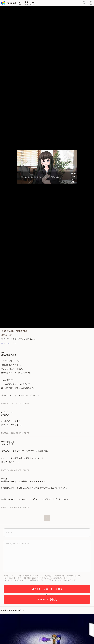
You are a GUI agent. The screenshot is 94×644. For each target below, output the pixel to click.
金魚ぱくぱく (7, 335)
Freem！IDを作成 (47, 599)
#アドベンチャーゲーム (9, 343)
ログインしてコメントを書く (47, 589)
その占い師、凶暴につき (14, 331)
